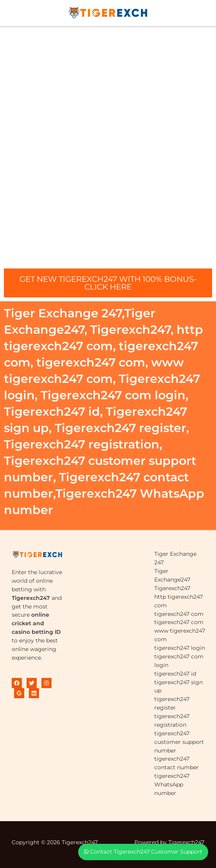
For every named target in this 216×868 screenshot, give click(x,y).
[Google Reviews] (19, 693)
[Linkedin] (34, 693)
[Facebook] (17, 683)
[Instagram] (46, 683)
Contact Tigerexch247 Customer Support (143, 852)
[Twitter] (32, 683)
